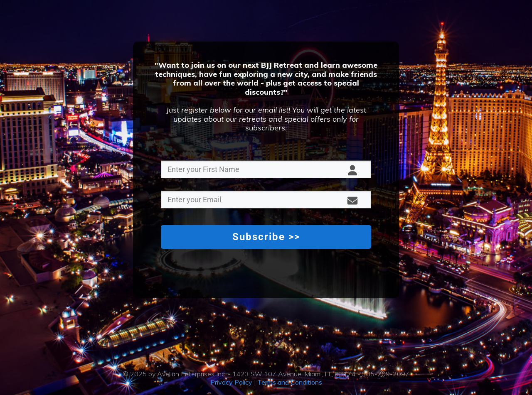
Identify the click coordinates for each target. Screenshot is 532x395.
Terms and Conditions (290, 382)
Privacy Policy (231, 382)
